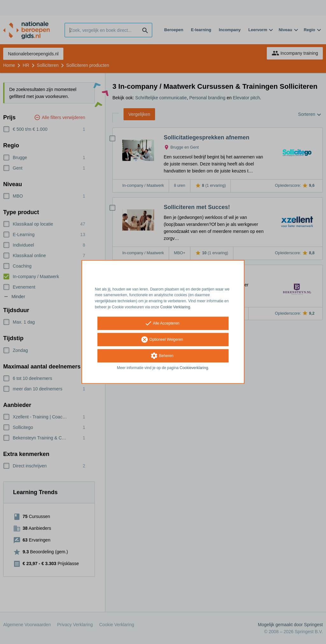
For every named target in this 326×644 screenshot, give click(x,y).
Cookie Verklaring (175, 307)
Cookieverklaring (194, 368)
